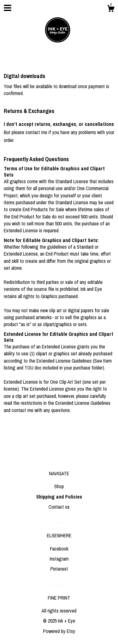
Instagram (59, 559)
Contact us (59, 507)
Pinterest (59, 569)
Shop (59, 486)
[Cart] (111, 9)
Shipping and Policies (59, 497)
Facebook (59, 549)
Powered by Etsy (59, 631)
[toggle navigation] (8, 8)
